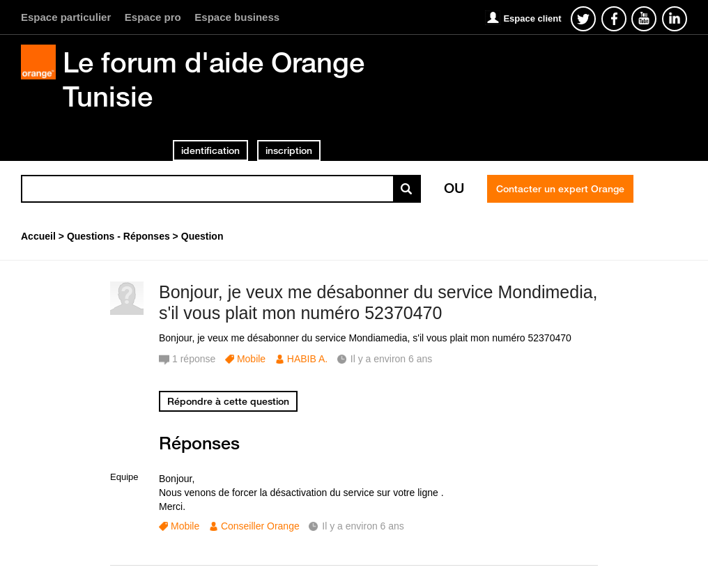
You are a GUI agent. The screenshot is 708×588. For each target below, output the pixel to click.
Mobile (251, 359)
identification (210, 150)
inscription (289, 150)
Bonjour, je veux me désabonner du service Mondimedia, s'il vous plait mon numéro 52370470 (378, 303)
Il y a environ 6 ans (363, 526)
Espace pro (153, 17)
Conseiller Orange (260, 526)
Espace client (532, 18)
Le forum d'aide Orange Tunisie (214, 79)
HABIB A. (307, 359)
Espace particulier (66, 17)
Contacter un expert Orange (560, 189)
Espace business (237, 17)
